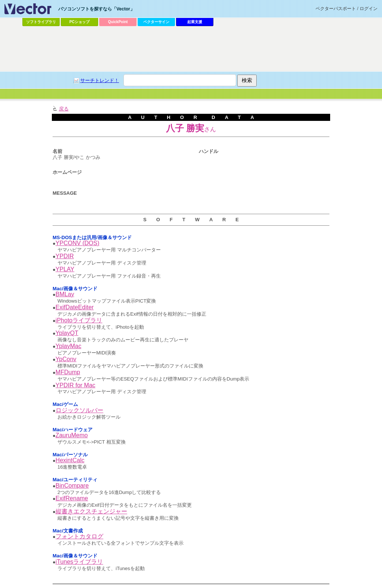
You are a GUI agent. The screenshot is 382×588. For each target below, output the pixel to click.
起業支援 (195, 22)
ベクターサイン (156, 22)
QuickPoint (118, 22)
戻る (64, 109)
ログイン (369, 9)
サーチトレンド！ (100, 80)
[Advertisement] (191, 49)
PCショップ (79, 22)
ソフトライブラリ (41, 22)
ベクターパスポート (336, 9)
